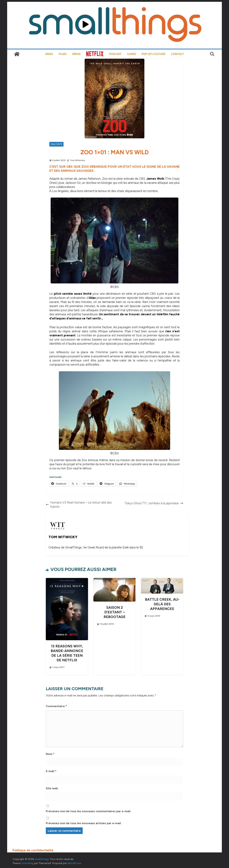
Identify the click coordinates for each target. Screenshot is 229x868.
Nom (50, 754)
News (49, 54)
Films (63, 54)
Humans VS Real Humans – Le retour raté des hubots (79, 504)
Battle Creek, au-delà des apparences (162, 604)
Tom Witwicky (77, 160)
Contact (177, 54)
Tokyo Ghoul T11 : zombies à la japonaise (154, 503)
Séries (76, 54)
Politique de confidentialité (33, 850)
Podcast (115, 54)
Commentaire (56, 706)
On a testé (56, 144)
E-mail (51, 771)
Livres (132, 54)
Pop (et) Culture (154, 54)
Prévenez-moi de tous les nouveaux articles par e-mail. (84, 823)
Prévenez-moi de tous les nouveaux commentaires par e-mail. (88, 811)
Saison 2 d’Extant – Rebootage (114, 612)
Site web (52, 788)
